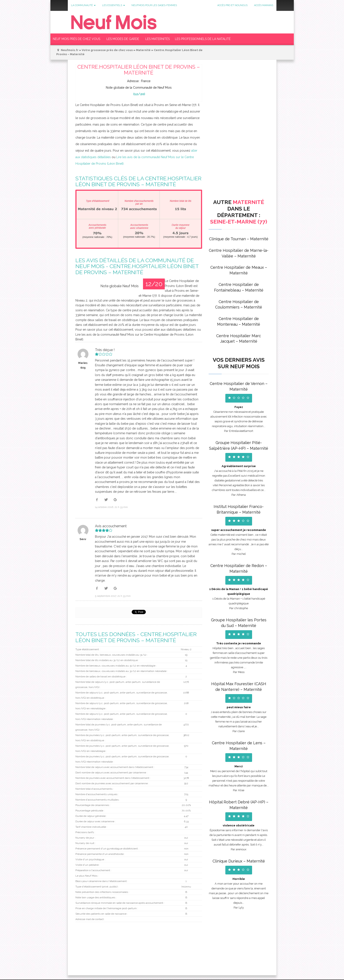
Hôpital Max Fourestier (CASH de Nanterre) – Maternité (239, 687)
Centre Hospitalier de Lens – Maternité (239, 746)
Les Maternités (158, 39)
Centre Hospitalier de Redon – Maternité (239, 568)
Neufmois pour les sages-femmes (154, 5)
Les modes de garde (123, 39)
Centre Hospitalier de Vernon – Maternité (239, 386)
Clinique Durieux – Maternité (239, 861)
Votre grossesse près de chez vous (107, 50)
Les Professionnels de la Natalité (203, 39)
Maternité (143, 50)
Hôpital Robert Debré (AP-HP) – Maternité (239, 805)
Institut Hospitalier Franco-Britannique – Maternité (239, 509)
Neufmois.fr (70, 50)
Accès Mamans (264, 5)
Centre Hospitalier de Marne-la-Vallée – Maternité (239, 253)
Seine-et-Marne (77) (239, 222)
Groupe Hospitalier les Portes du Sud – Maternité (239, 623)
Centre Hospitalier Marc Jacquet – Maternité (239, 339)
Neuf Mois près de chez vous (76, 39)
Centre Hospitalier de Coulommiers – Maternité (239, 304)
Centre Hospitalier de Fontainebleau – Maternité (239, 287)
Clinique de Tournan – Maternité (239, 239)
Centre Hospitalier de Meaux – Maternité (239, 270)
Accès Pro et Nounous (232, 5)
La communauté (83, 5)
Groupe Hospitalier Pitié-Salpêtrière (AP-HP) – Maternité (239, 445)
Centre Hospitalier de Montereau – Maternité (239, 321)
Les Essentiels (114, 5)
